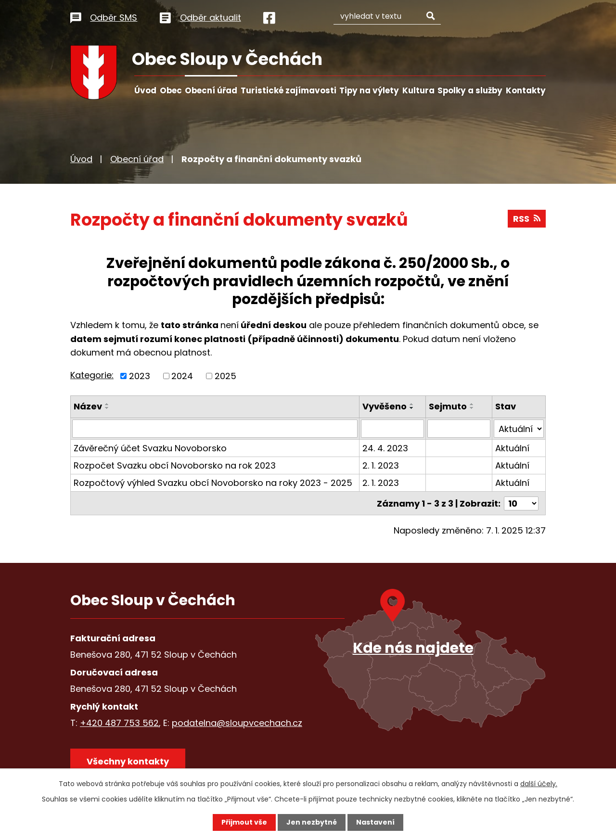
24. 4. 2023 (386, 448)
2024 (182, 376)
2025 (225, 376)
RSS (527, 219)
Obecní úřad (211, 90)
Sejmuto (448, 406)
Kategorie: (92, 375)
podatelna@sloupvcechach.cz (237, 722)
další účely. (539, 784)
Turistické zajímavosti (289, 90)
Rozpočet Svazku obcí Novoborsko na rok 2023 (175, 465)
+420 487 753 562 (119, 722)
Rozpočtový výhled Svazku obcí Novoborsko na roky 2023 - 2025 (213, 483)
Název (88, 406)
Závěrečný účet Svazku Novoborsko (150, 448)
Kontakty (526, 90)
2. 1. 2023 (381, 465)
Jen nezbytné (312, 822)
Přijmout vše (244, 822)
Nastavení (375, 822)
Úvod (145, 90)
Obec (171, 90)
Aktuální (512, 448)
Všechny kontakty (128, 761)
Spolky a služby (470, 90)
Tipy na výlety (369, 90)
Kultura (418, 90)
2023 (140, 376)
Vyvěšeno (385, 406)
